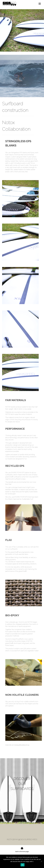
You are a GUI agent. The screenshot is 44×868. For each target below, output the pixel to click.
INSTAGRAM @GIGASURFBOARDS (22, 839)
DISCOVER (22, 779)
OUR (22, 785)
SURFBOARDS (22, 790)
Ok (23, 865)
